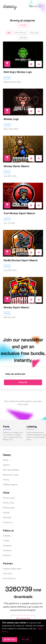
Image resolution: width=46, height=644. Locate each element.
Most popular (20, 33)
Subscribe (23, 382)
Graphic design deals (12, 569)
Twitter (6, 541)
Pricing (6, 480)
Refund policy (9, 508)
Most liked (35, 33)
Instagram (7, 546)
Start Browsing (23, 619)
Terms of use (8, 503)
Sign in (32, 6)
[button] (40, 6)
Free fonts (7, 574)
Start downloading (11, 470)
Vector (7, 78)
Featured (23, 38)
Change (23, 25)
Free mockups (9, 579)
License (6, 513)
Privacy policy (9, 498)
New (9, 33)
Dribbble (7, 536)
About (6, 460)
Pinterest (7, 555)
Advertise (7, 518)
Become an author (11, 475)
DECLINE (25, 640)
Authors (6, 465)
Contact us (8, 523)
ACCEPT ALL (10, 640)
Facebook (7, 551)
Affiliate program (10, 485)
